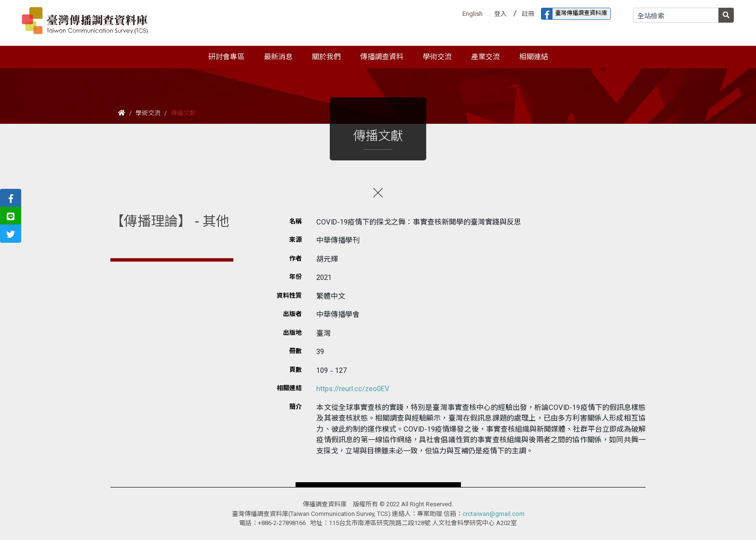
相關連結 (534, 57)
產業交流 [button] (486, 57)
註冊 (528, 14)
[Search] (676, 15)
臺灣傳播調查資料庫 (574, 14)
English (472, 14)
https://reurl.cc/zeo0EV (353, 389)
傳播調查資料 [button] (382, 57)
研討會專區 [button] (226, 57)
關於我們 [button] (326, 57)
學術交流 (148, 113)
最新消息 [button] (278, 57)
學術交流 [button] (437, 57)
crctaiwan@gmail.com (493, 514)
